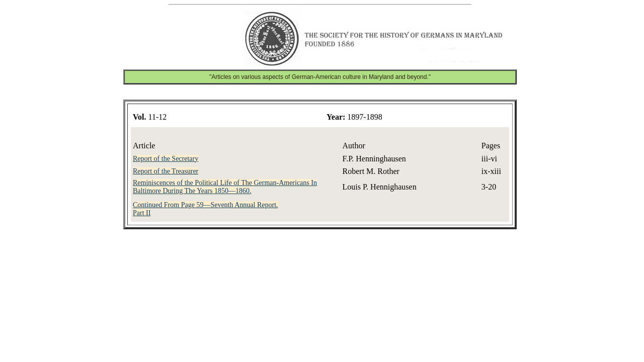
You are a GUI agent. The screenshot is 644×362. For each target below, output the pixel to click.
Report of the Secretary (166, 159)
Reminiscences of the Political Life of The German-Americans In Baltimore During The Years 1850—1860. (225, 187)
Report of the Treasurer (166, 171)
